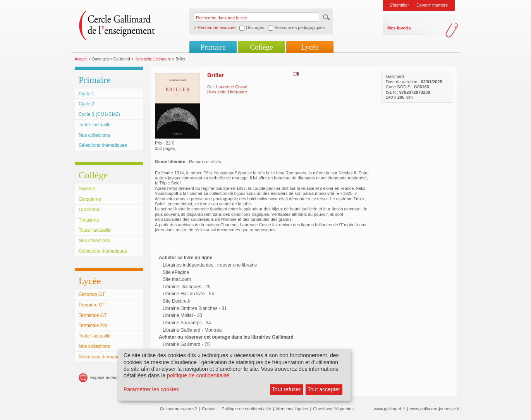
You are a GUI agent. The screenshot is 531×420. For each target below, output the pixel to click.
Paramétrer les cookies (151, 389)
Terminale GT (93, 315)
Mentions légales (292, 409)
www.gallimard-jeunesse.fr (435, 409)
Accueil (81, 59)
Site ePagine (176, 272)
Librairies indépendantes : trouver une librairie (210, 265)
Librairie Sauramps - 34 (187, 323)
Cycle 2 (86, 104)
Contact (209, 409)
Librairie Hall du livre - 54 (188, 294)
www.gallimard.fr (389, 409)
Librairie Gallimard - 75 (186, 344)
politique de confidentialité (198, 375)
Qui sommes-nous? (178, 409)
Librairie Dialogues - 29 (186, 287)
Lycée (310, 47)
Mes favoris (399, 28)
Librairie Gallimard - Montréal (193, 330)
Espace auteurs (105, 377)
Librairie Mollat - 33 (182, 315)
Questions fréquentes (333, 409)
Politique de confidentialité (246, 409)
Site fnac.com (177, 279)
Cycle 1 (86, 94)
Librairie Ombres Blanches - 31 (195, 308)
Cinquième (90, 199)
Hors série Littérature (153, 59)
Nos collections (94, 135)
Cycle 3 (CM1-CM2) (99, 114)
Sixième (87, 189)
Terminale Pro (93, 325)
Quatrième (89, 210)
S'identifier (399, 5)
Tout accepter (324, 389)
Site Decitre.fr (177, 301)
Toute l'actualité (95, 125)
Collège (261, 47)
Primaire (213, 47)
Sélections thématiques (103, 145)
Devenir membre (432, 5)
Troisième (89, 220)
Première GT (92, 305)
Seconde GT (92, 294)
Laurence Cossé (232, 87)
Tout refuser (286, 389)
